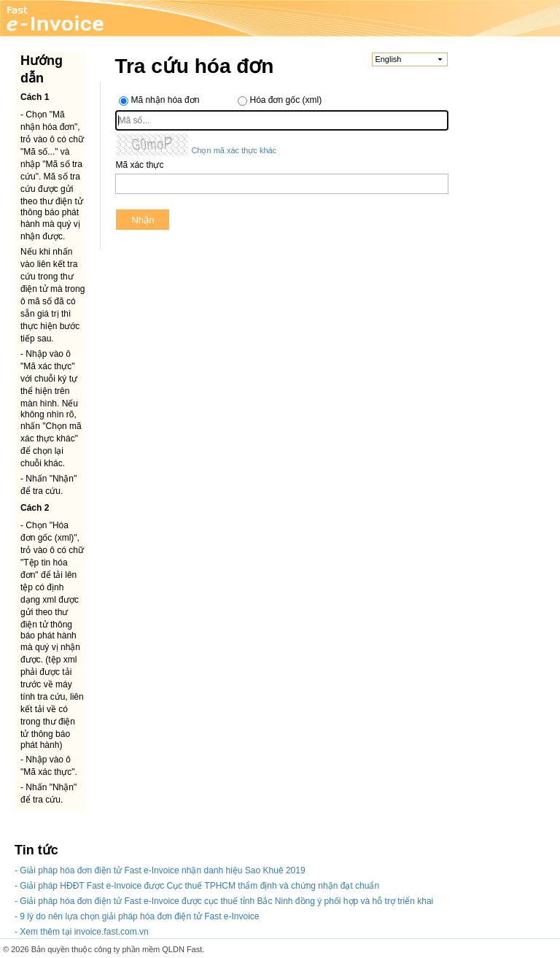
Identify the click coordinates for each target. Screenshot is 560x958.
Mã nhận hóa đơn (165, 100)
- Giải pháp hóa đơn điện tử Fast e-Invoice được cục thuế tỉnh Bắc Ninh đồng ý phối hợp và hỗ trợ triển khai (224, 901)
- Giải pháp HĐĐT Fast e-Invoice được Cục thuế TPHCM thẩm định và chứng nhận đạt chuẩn (197, 886)
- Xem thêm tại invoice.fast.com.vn (82, 932)
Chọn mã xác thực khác (234, 150)
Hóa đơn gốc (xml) (285, 100)
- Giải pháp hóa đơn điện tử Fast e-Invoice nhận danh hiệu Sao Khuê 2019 (160, 870)
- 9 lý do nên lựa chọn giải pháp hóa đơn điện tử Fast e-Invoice (137, 916)
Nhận (143, 220)
